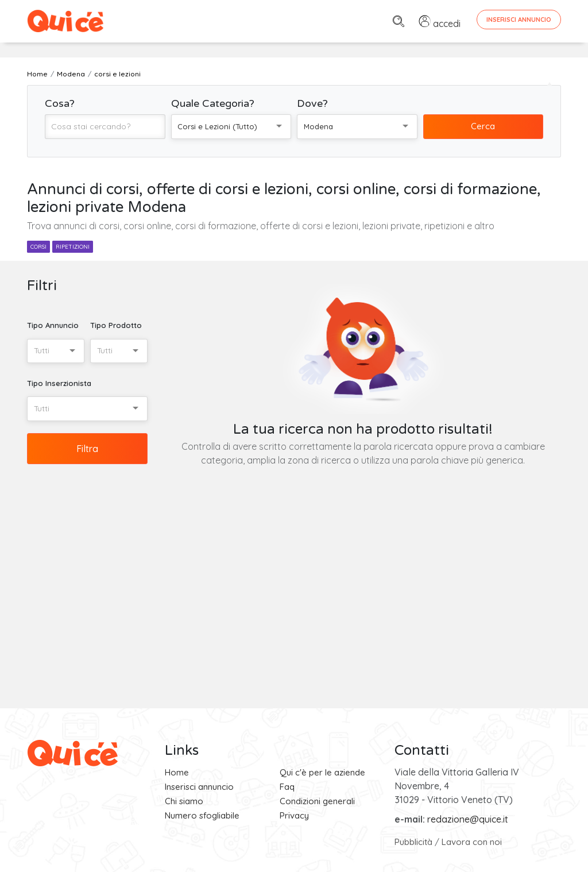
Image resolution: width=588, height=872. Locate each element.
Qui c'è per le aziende (322, 772)
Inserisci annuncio (199, 787)
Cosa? (60, 103)
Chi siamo (184, 801)
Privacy (294, 815)
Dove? (312, 103)
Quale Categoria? (213, 103)
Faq (287, 787)
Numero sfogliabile (202, 815)
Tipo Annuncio (53, 325)
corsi (38, 247)
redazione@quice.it (468, 819)
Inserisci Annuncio (519, 20)
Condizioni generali (317, 801)
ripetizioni (73, 247)
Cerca (483, 126)
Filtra (87, 449)
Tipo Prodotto (116, 325)
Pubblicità (413, 842)
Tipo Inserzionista (59, 383)
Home (177, 772)
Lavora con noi (472, 842)
